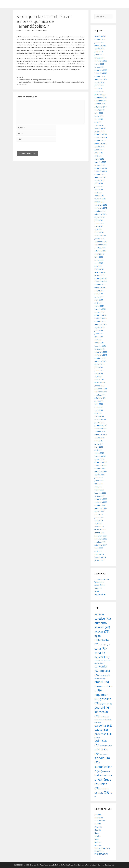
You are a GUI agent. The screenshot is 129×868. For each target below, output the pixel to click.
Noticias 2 (98, 845)
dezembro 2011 (101, 389)
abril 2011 (99, 413)
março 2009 (99, 490)
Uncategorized (100, 594)
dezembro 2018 (101, 134)
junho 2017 (99, 187)
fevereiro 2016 (100, 236)
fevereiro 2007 (100, 557)
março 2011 (99, 416)
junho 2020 (99, 85)
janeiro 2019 (100, 131)
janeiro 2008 (100, 533)
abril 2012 (99, 376)
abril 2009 (99, 487)
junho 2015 (99, 260)
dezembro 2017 (101, 168)
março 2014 (99, 306)
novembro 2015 (101, 245)
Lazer (97, 839)
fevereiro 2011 (100, 419)
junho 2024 (99, 55)
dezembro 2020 (101, 70)
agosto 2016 (99, 217)
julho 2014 (99, 294)
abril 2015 (99, 266)
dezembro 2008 (101, 499)
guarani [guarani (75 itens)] (103, 708)
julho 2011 (99, 404)
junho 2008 (99, 517)
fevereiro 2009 (100, 493)
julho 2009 (99, 478)
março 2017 (99, 196)
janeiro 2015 (100, 275)
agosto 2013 (99, 327)
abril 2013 (99, 340)
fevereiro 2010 (100, 456)
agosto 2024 (99, 49)
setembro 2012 (101, 361)
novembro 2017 (101, 171)
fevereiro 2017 (100, 199)
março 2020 (99, 91)
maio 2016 (99, 226)
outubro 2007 (100, 542)
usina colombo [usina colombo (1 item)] (104, 789)
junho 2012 (99, 370)
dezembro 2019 (101, 98)
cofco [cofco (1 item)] (103, 661)
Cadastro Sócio (100, 821)
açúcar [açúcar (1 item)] (102, 645)
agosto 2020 (99, 82)
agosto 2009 (99, 475)
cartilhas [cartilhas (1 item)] (97, 661)
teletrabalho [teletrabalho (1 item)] (106, 772)
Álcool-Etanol (100, 585)
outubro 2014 (100, 285)
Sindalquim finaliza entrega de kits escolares (35, 80)
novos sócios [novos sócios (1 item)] (99, 720)
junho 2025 (99, 42)
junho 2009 (99, 481)
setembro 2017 (101, 177)
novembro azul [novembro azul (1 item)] (105, 717)
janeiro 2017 (100, 202)
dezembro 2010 (101, 426)
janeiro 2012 (100, 386)
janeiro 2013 (100, 349)
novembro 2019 (101, 101)
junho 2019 (99, 116)
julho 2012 (99, 367)
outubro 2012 (100, 358)
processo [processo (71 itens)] (103, 734)
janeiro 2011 (100, 422)
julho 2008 (99, 514)
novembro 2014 (101, 281)
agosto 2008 (99, 511)
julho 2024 (99, 52)
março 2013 (99, 343)
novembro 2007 (101, 539)
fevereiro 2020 (100, 95)
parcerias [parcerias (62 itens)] (103, 725)
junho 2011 (99, 407)
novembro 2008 (101, 502)
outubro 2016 (100, 211)
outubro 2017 (100, 174)
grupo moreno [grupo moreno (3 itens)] (106, 704)
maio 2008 (99, 520)
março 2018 (99, 159)
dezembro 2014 (101, 278)
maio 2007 (99, 548)
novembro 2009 (101, 465)
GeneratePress (110, 865)
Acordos (98, 815)
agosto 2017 (99, 180)
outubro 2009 (100, 468)
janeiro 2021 (100, 67)
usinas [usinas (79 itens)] (102, 792)
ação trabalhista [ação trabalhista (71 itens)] (102, 640)
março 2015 (99, 269)
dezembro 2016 (101, 205)
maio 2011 (99, 410)
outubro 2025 (100, 39)
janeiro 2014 (100, 312)
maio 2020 (99, 88)
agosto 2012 (99, 364)
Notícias (98, 842)
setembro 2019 (101, 107)
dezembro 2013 (101, 315)
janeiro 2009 (100, 496)
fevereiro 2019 (100, 128)
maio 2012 (99, 373)
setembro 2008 (101, 508)
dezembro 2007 (101, 536)
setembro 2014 (101, 288)
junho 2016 (99, 223)
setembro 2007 (101, 545)
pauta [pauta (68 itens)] (101, 730)
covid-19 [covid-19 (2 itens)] (102, 679)
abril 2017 (99, 193)
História (98, 830)
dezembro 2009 (101, 462)
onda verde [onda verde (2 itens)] (107, 720)
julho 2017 (99, 183)
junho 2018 (99, 150)
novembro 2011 (101, 392)
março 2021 (99, 64)
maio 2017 (99, 190)
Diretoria (98, 827)
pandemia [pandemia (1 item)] (98, 722)
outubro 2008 (100, 505)
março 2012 (99, 379)
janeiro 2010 (100, 459)
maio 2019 (99, 119)
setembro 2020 (101, 79)
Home (97, 833)
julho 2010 (99, 441)
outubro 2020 (100, 76)
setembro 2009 (101, 471)
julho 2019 (99, 113)
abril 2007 (99, 551)
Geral (21, 77)
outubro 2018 (100, 140)
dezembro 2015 (101, 242)
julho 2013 (99, 330)
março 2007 (99, 554)
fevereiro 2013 (100, 346)
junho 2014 (99, 297)
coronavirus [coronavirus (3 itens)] (105, 675)
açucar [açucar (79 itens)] (102, 631)
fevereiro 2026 (100, 36)
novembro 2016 (101, 208)
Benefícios (99, 818)
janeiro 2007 (100, 560)
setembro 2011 (101, 398)
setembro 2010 (101, 435)
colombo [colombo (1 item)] (108, 661)
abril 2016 (99, 229)
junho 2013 (99, 334)
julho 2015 (99, 257)
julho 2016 (99, 220)
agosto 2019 (99, 110)
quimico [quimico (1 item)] (97, 737)
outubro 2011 (100, 395)
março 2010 (99, 453)
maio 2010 (99, 447)
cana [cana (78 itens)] (101, 648)
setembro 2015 (101, 251)
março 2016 (99, 232)
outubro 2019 (100, 104)
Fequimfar (99, 588)
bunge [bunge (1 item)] (108, 645)
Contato (98, 824)
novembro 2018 (101, 137)
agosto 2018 (99, 147)
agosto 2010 (99, 438)
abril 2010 (99, 450)
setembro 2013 (101, 324)
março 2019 (99, 125)
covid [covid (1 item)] (97, 679)
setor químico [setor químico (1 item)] (104, 754)
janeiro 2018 (100, 165)
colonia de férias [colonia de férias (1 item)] (99, 663)
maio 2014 (99, 300)
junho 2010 (99, 444)
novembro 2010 (101, 429)
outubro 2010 (100, 432)
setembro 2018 (101, 144)
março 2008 (99, 527)
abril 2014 (99, 303)
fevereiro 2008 (100, 530)
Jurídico (98, 836)
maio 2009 (99, 484)
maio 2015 (99, 263)
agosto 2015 (99, 254)
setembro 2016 (101, 214)
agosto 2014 (99, 291)
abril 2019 (99, 122)
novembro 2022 (101, 61)
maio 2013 (99, 337)
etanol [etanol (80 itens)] (102, 682)
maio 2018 (99, 153)
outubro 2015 (100, 248)
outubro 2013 (100, 321)
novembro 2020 (101, 73)
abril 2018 (99, 156)
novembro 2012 (101, 355)
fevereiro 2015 (100, 272)
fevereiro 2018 (100, 162)
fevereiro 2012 (100, 383)
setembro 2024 (101, 46)
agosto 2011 (99, 401)
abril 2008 (99, 524)
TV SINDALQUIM (101, 854)
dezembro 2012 (101, 352)
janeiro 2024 (100, 58)
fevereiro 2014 (100, 309)
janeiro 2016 (100, 239)
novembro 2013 (101, 318)
